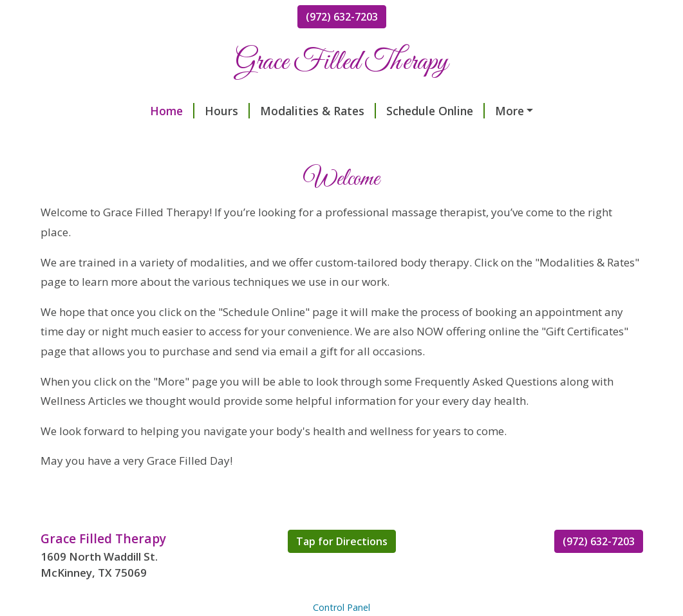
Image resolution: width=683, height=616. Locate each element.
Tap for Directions (342, 568)
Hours (128, 111)
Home (73, 111)
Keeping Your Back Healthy (476, 111)
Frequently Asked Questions (134, 138)
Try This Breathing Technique (519, 138)
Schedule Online (336, 111)
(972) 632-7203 (342, 17)
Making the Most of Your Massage (328, 138)
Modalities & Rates (219, 111)
